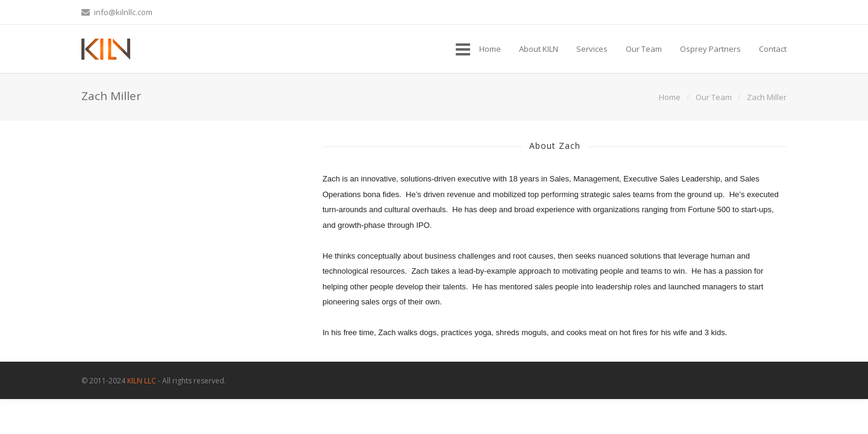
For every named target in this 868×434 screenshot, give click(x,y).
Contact (773, 49)
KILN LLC (142, 381)
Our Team (644, 49)
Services (592, 49)
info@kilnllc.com (117, 12)
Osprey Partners (710, 49)
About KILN (539, 49)
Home (490, 49)
